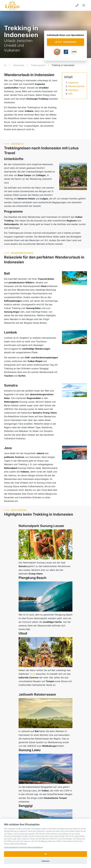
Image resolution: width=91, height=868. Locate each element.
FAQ (70, 94)
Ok (45, 854)
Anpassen (45, 861)
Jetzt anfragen (66, 42)
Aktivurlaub (19, 65)
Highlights (73, 90)
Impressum (23, 847)
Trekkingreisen (38, 65)
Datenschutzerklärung (35, 847)
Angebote (73, 83)
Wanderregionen (77, 86)
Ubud (32, 667)
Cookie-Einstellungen (12, 847)
